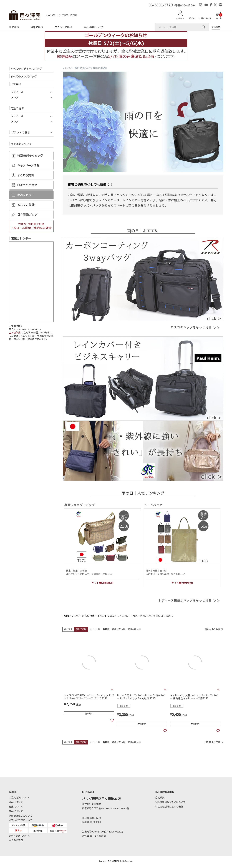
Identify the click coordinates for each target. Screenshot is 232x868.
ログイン (180, 18)
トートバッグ (153, 505)
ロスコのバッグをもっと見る (195, 327)
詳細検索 (216, 27)
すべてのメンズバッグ (24, 76)
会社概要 (160, 797)
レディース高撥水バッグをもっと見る (189, 600)
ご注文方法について (19, 797)
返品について (16, 802)
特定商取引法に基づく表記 (169, 807)
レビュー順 (95, 629)
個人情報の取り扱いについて (170, 802)
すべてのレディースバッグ (26, 68)
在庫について (16, 807)
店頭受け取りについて (21, 816)
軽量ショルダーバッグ (79, 505)
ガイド (192, 18)
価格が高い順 (134, 629)
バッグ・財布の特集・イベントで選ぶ (93, 616)
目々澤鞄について (94, 27)
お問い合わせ (205, 18)
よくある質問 (16, 840)
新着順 (106, 629)
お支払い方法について (21, 820)
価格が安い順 (118, 629)
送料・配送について (19, 836)
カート (219, 16)
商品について (16, 811)
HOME (66, 616)
